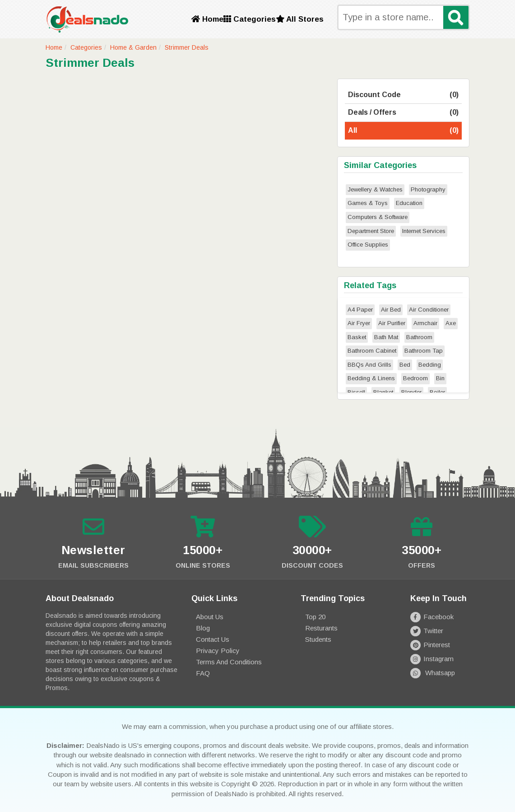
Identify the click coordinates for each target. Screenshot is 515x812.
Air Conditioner (429, 310)
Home (207, 19)
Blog (203, 628)
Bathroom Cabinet (372, 351)
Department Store (371, 231)
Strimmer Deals (187, 47)
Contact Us (213, 639)
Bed (405, 365)
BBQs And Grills (369, 365)
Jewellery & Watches (375, 189)
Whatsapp (433, 673)
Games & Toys (368, 203)
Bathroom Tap (424, 351)
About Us (210, 617)
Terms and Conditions (229, 662)
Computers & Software (378, 217)
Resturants (321, 628)
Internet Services (424, 231)
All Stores (300, 19)
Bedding (430, 365)
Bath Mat (386, 337)
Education (409, 203)
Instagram (432, 659)
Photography (428, 189)
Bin (440, 378)
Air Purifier (392, 323)
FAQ (203, 673)
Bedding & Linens (371, 378)
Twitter (427, 631)
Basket (357, 337)
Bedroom (415, 378)
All (403, 131)
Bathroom (419, 337)
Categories (250, 19)
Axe (451, 323)
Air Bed (391, 310)
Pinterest (430, 645)
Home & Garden (133, 47)
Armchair (425, 323)
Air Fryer (359, 323)
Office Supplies (368, 245)
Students (318, 639)
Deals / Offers (403, 113)
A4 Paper (360, 310)
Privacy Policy (218, 651)
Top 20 (315, 617)
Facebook (432, 617)
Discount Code (403, 95)
